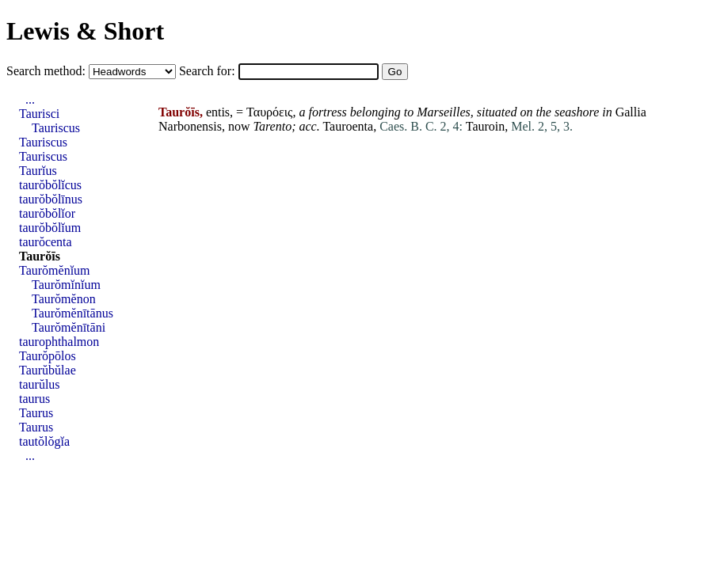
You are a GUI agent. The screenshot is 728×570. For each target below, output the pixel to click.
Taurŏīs (40, 256)
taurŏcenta (46, 242)
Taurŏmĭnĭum (66, 285)
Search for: (209, 71)
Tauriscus (56, 128)
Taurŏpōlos (48, 356)
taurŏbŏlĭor (47, 213)
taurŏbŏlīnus (51, 199)
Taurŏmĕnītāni (69, 327)
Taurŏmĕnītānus (72, 313)
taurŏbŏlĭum (50, 228)
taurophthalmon (59, 342)
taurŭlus (40, 384)
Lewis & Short (85, 31)
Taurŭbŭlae (48, 370)
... (30, 99)
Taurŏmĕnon (64, 299)
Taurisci (39, 114)
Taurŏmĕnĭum (55, 270)
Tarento (273, 126)
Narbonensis (190, 126)
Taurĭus (38, 171)
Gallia (631, 112)
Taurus (36, 413)
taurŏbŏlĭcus (50, 185)
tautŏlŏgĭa (44, 441)
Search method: (48, 71)
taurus (34, 399)
